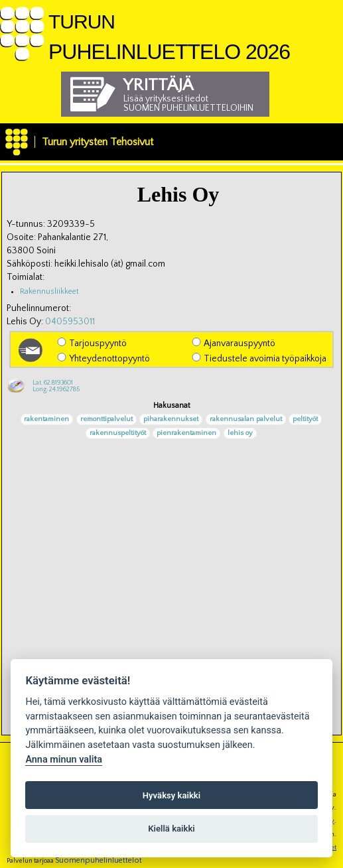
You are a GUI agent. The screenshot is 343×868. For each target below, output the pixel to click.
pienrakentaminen (186, 434)
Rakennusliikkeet (49, 291)
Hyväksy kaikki (171, 795)
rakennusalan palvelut (246, 420)
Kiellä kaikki (171, 829)
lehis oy (240, 434)
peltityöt (305, 420)
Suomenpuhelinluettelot (99, 860)
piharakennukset (171, 420)
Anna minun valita (64, 760)
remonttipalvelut (106, 420)
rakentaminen (46, 420)
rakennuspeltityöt (118, 434)
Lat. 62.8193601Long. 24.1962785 (56, 386)
